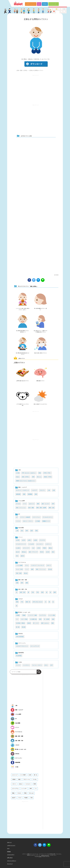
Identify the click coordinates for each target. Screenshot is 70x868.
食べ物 (18, 627)
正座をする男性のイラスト (36, 19)
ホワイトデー (26, 548)
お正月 (24, 540)
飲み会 (26, 573)
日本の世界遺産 (20, 637)
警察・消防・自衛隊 (41, 508)
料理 (35, 784)
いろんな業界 (22, 501)
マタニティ (42, 490)
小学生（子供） (47, 473)
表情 (33, 477)
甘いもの (31, 793)
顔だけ (21, 784)
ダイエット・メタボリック (23, 490)
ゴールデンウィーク (21, 544)
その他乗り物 (33, 619)
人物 (18, 70)
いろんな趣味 (19, 565)
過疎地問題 (21, 653)
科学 (53, 504)
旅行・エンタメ (46, 504)
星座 (42, 592)
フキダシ (19, 793)
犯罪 (32, 531)
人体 (49, 490)
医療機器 (30, 494)
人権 (17, 531)
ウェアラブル (43, 615)
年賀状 (26, 798)
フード (25, 504)
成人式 (18, 552)
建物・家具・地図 (23, 580)
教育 (38, 504)
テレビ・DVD (19, 569)
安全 (22, 531)
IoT (17, 517)
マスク (20, 798)
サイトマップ (10, 864)
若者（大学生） (24, 70)
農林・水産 (51, 508)
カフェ (27, 565)
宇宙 (38, 592)
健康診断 (18, 494)
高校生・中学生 (48, 477)
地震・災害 (23, 592)
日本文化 (20, 634)
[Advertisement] (36, 89)
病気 (36, 494)
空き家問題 (19, 656)
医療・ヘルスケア (23, 487)
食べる (36, 775)
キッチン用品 (52, 615)
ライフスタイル (22, 562)
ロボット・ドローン (28, 521)
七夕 (33, 548)
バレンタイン (40, 544)
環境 (36, 531)
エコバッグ (15, 775)
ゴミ (17, 619)
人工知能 (38, 521)
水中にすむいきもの (38, 602)
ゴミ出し (35, 779)
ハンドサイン (26, 665)
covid (30, 775)
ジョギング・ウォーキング (38, 565)
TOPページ (9, 842)
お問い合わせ (10, 858)
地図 (17, 583)
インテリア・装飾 (32, 615)
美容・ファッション (21, 508)
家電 (40, 619)
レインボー (24, 789)
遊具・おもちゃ (45, 623)
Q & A (39, 4)
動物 (17, 602)
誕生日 (23, 556)
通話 (19, 779)
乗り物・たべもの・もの (24, 612)
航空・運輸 (31, 508)
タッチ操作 (23, 775)
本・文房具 (47, 619)
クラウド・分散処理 (25, 517)
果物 (13, 793)
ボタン (46, 665)
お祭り (30, 540)
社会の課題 (21, 528)
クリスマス (42, 540)
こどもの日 (31, 544)
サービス (18, 504)
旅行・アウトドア (33, 552)
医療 (24, 494)
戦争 (27, 531)
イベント (20, 537)
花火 (17, 556)
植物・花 (28, 602)
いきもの (20, 599)
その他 (18, 473)
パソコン (18, 521)
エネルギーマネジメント (22, 646)
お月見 (18, 540)
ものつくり (32, 504)
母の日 (42, 552)
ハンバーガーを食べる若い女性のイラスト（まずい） (23, 309)
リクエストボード (54, 4)
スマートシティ (22, 643)
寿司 (31, 789)
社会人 (18, 477)
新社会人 (24, 552)
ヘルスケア (34, 490)
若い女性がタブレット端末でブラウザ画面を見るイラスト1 (40, 331)
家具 (22, 583)
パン (36, 789)
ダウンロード (36, 64)
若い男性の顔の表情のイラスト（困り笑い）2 (23, 331)
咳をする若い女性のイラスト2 (40, 353)
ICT (19, 514)
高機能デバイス (46, 521)
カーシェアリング (35, 646)
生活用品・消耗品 (20, 623)
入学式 (39, 548)
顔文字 (14, 798)
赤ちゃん (39, 477)
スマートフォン (36, 517)
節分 (53, 552)
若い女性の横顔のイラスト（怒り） (40, 309)
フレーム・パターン (37, 665)
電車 (53, 623)
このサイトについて (31, 4)
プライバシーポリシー (12, 861)
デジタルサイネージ (48, 517)
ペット (27, 569)
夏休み (50, 548)
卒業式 (45, 548)
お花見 (35, 540)
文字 (51, 665)
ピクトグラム (15, 789)
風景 (55, 592)
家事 (32, 569)
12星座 (14, 779)
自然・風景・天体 (23, 589)
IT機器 (24, 615)
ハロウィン (48, 544)
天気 (33, 592)
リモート (14, 784)
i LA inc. (40, 856)
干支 (22, 602)
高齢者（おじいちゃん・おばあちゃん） (26, 481)
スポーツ (49, 565)
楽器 (53, 619)
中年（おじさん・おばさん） (29, 473)
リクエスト (28, 784)
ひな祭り (18, 548)
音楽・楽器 (19, 573)
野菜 (25, 793)
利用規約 (45, 4)
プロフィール (27, 779)
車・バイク (36, 623)
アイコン (18, 665)
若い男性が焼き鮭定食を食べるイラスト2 (23, 354)
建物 (27, 583)
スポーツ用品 (24, 619)
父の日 (48, 552)
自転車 (29, 623)
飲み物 (24, 627)
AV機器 (18, 615)
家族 (40, 473)
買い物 (50, 569)
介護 (54, 490)
